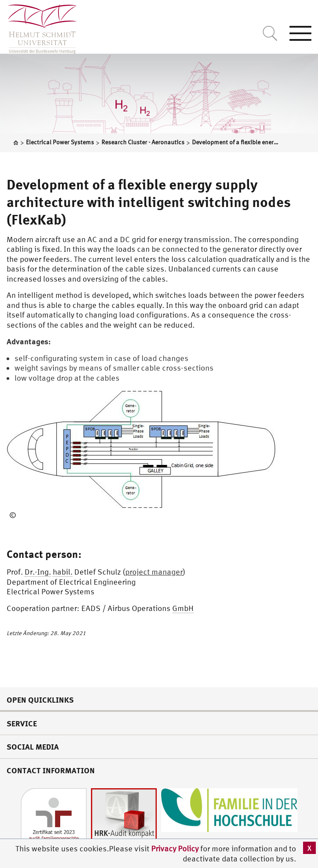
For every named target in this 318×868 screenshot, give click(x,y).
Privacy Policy (176, 848)
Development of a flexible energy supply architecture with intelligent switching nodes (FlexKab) (149, 202)
